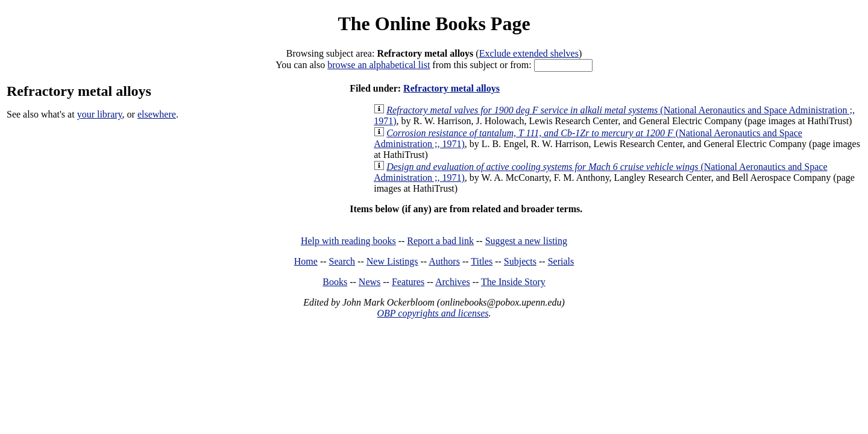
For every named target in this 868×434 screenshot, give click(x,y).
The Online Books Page (434, 24)
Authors (444, 261)
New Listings (392, 261)
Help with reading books (348, 241)
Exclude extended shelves (529, 53)
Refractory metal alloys (451, 88)
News (370, 282)
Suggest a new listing (526, 241)
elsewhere (157, 114)
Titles (482, 261)
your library (100, 114)
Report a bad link (440, 241)
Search (342, 261)
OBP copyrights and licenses (432, 313)
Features (408, 282)
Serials (561, 261)
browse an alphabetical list (379, 65)
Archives (453, 282)
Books (335, 282)
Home (306, 261)
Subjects (520, 261)
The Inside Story (513, 282)
